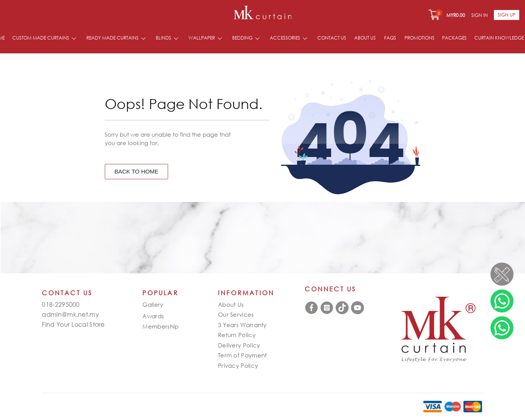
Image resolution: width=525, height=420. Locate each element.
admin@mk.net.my (70, 314)
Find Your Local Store (73, 324)
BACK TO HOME (136, 171)
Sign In (480, 15)
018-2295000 (61, 304)
